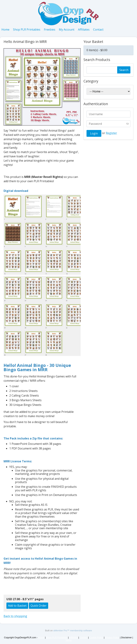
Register (111, 133)
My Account (67, 30)
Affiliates (84, 30)
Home (5, 30)
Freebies (50, 30)
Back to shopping (15, 616)
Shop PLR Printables (27, 30)
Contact (98, 30)
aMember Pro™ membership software (73, 631)
